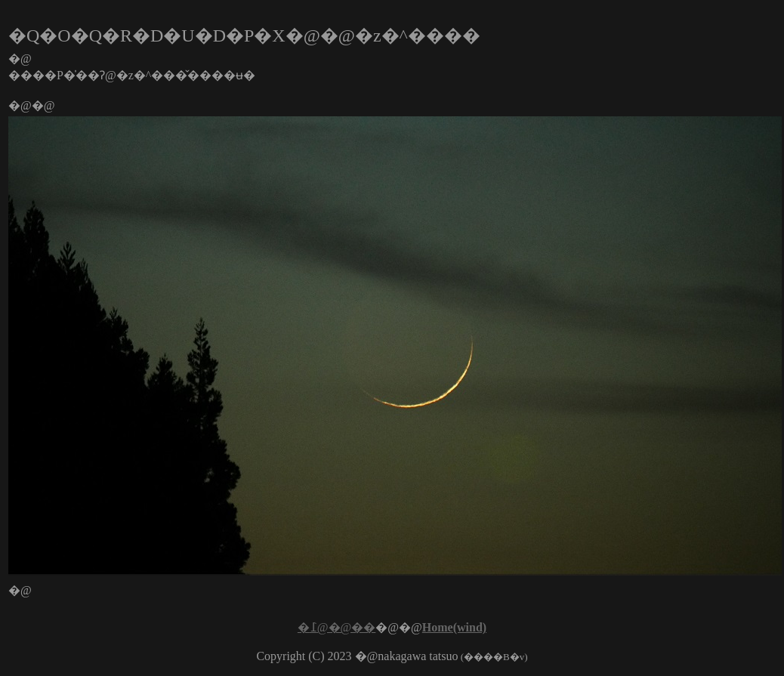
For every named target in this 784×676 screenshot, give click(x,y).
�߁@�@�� (336, 627)
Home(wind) (454, 627)
